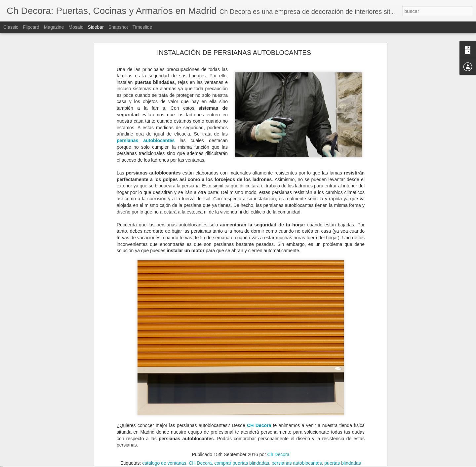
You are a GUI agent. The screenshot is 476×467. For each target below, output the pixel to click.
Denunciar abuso (286, 463)
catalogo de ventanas (164, 394)
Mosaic (76, 27)
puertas (152, 420)
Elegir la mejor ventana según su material (53, 427)
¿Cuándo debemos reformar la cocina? (51, 442)
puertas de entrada (181, 420)
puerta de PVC (126, 420)
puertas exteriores (257, 420)
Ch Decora (278, 385)
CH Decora (259, 356)
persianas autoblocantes (146, 71)
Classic (11, 27)
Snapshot (118, 27)
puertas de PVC (220, 420)
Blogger (264, 463)
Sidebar (96, 27)
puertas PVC (291, 420)
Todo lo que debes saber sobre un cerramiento (57, 412)
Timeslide (142, 27)
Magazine (54, 27)
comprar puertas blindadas (242, 394)
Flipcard (31, 27)
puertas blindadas (343, 394)
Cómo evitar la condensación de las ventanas (56, 457)
